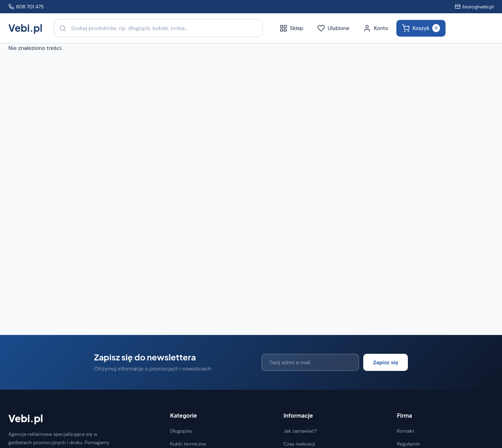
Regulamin (409, 444)
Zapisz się (386, 362)
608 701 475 (26, 7)
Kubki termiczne (188, 444)
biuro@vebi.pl (474, 7)
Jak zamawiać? (300, 431)
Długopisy (181, 431)
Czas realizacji (299, 444)
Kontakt (406, 431)
